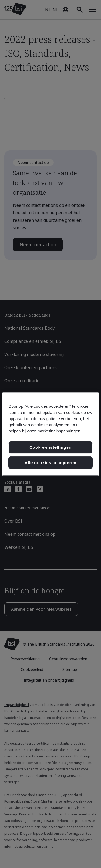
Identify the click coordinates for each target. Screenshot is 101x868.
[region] (50, 434)
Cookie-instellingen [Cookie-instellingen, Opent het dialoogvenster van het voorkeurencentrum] (50, 447)
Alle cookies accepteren (50, 463)
